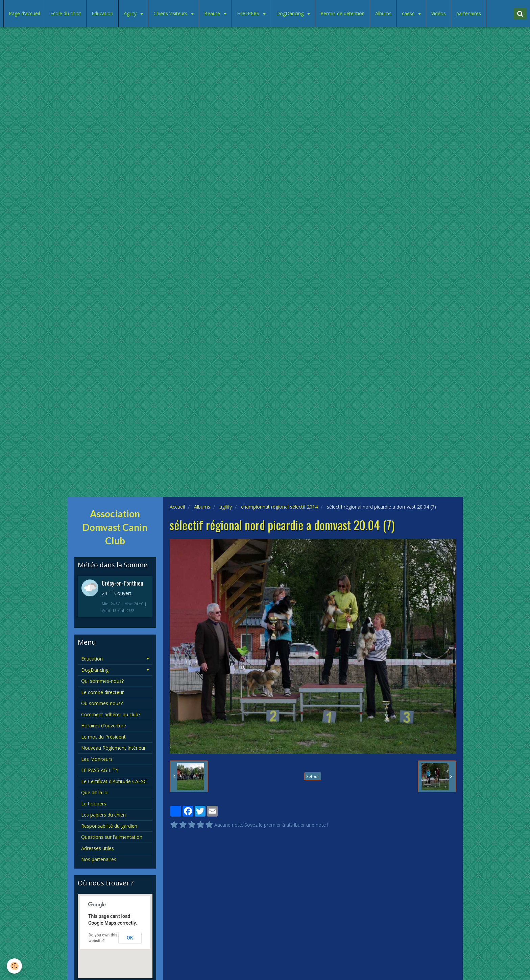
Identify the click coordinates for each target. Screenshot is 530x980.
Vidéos (439, 13)
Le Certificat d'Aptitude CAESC (114, 781)
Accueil (177, 507)
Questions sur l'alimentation (112, 837)
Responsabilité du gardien (109, 826)
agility (226, 507)
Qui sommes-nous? (102, 681)
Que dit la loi (95, 792)
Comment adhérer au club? (111, 714)
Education (102, 13)
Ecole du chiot (66, 13)
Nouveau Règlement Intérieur (113, 748)
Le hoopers (94, 804)
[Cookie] (14, 966)
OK (130, 938)
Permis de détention (343, 13)
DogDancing (291, 13)
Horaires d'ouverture (104, 726)
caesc (409, 13)
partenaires (469, 13)
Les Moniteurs (97, 759)
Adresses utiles (98, 848)
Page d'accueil (24, 13)
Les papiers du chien (103, 815)
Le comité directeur (102, 692)
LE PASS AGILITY (100, 770)
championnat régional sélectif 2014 (279, 507)
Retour (313, 776)
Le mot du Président (103, 737)
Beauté (213, 13)
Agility (131, 13)
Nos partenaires (99, 859)
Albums (383, 13)
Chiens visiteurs (171, 13)
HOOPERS (249, 13)
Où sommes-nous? (102, 703)
